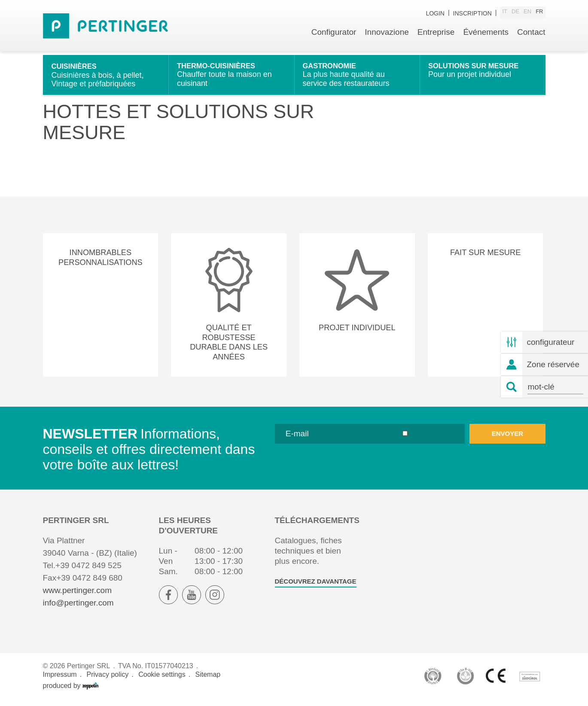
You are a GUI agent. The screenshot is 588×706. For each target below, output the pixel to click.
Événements (486, 38)
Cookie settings (162, 681)
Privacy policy (108, 681)
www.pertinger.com (78, 597)
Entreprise (436, 38)
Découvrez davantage (316, 588)
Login (435, 14)
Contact (531, 38)
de (515, 14)
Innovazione (387, 38)
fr (539, 14)
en (527, 14)
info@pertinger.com (78, 609)
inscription (472, 14)
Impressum (60, 681)
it (505, 14)
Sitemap (208, 681)
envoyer (507, 440)
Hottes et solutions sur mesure (111, 65)
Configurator (334, 38)
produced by (71, 692)
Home (52, 65)
